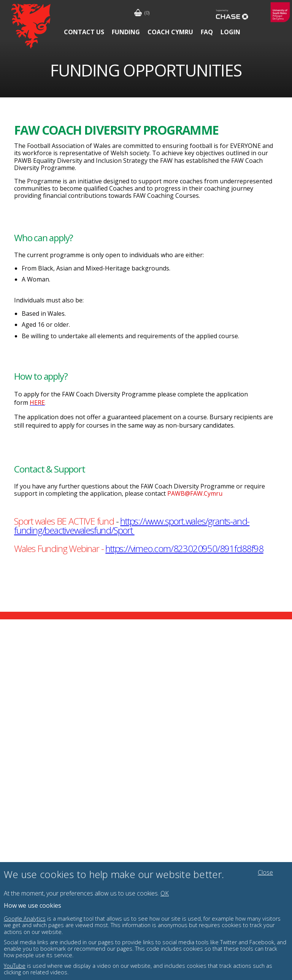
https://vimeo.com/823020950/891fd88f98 (184, 548)
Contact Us (84, 32)
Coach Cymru (170, 32)
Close (265, 872)
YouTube (15, 966)
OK (165, 893)
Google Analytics (25, 919)
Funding (126, 32)
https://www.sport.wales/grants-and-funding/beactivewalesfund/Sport (132, 526)
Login (230, 32)
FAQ (207, 32)
